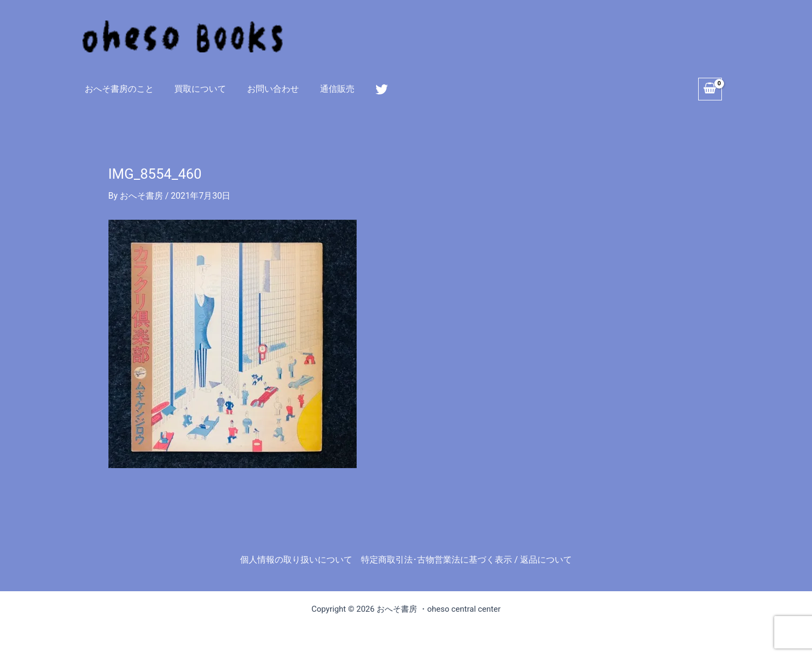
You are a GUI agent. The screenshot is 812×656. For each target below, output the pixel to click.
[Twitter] (368, 89)
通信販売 (325, 89)
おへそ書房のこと (118, 89)
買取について (195, 89)
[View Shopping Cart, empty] (710, 89)
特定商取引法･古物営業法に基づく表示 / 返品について (466, 560)
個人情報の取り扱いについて (296, 560)
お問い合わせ (264, 89)
